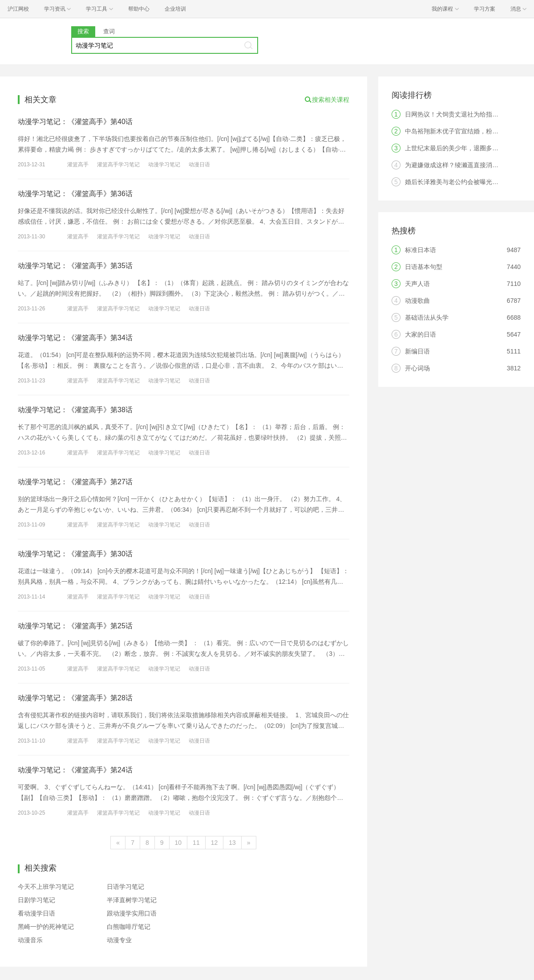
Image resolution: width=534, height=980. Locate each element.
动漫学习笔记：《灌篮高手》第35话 (75, 266)
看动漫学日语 (36, 913)
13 (232, 843)
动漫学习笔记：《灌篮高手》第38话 (75, 410)
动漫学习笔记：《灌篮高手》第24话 (75, 770)
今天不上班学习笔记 (46, 887)
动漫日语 (199, 165)
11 (196, 843)
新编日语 (417, 351)
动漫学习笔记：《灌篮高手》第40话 (75, 122)
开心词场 (417, 368)
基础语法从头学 (427, 317)
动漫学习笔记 (164, 165)
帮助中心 (139, 9)
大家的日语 (421, 334)
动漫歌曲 (417, 301)
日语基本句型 (424, 267)
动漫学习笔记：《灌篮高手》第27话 (75, 482)
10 (178, 843)
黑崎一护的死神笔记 (46, 927)
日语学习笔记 (125, 887)
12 (214, 843)
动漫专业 (119, 940)
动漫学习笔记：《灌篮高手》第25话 (75, 626)
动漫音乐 (30, 940)
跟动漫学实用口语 (132, 913)
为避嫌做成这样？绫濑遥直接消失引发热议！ (467, 165)
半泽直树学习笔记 (132, 900)
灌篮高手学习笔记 (118, 165)
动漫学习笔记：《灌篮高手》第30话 (75, 554)
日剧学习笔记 (36, 900)
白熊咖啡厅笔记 (129, 927)
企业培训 (175, 9)
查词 (109, 31)
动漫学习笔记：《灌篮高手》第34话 (75, 338)
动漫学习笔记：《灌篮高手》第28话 (75, 698)
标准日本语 (421, 250)
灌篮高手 (78, 165)
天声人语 (417, 284)
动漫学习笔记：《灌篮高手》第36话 (75, 194)
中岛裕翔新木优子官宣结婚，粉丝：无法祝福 (467, 131)
